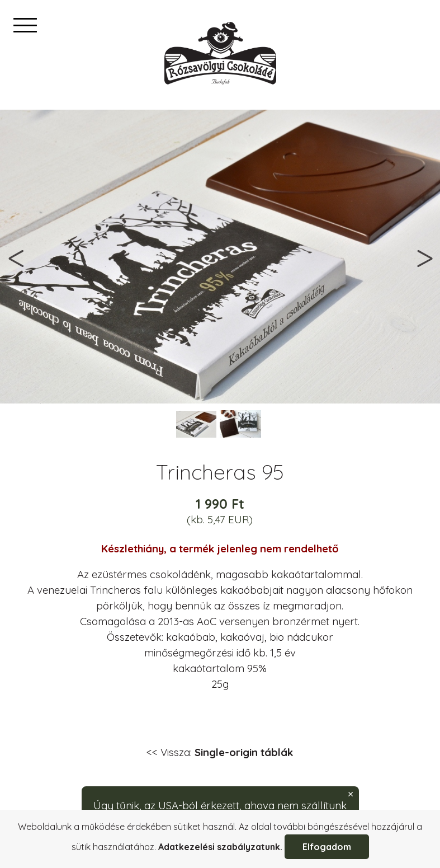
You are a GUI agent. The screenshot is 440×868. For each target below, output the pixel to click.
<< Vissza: (220, 752)
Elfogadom (327, 847)
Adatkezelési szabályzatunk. (220, 847)
